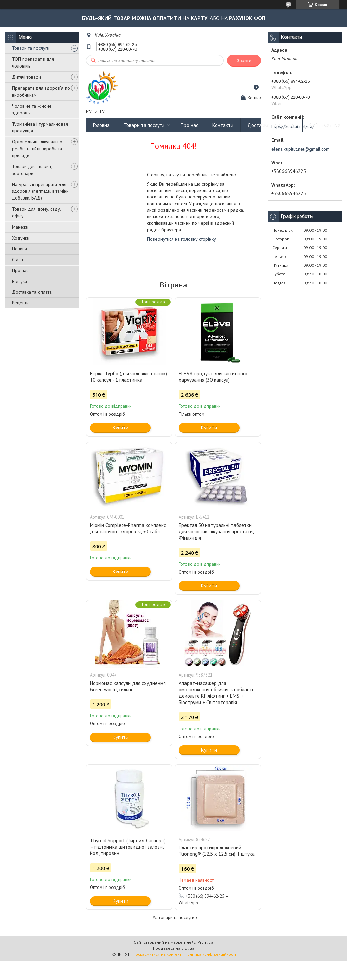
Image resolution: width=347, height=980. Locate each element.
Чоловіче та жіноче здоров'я (32, 109)
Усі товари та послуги (173, 917)
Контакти (223, 125)
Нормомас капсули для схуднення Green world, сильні (128, 686)
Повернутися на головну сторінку (181, 239)
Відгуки (19, 281)
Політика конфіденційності (210, 954)
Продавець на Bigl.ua (174, 948)
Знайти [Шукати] (244, 61)
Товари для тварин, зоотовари (32, 170)
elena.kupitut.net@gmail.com (301, 149)
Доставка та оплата (32, 292)
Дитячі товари (26, 77)
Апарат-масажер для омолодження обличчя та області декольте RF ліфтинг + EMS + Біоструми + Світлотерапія (216, 693)
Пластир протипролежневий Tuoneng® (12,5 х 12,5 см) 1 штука (217, 851)
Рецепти (20, 303)
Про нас (20, 270)
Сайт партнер (325, 125)
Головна (101, 125)
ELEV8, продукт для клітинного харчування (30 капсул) (213, 377)
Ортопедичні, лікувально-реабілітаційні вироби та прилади (38, 149)
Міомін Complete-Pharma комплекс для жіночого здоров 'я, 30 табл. (128, 528)
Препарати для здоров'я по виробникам (41, 91)
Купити (120, 428)
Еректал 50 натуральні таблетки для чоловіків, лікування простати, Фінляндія (216, 532)
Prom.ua (205, 942)
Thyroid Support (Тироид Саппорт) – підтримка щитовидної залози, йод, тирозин (128, 847)
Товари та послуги (31, 48)
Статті (17, 260)
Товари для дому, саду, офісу (36, 212)
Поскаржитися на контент (157, 954)
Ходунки (21, 238)
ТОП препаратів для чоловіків (33, 62)
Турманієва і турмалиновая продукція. (40, 127)
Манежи (20, 227)
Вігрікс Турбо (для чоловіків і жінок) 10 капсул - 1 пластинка (128, 377)
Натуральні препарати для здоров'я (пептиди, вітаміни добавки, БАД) (40, 191)
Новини (19, 249)
